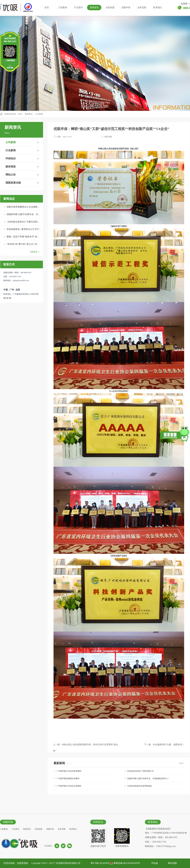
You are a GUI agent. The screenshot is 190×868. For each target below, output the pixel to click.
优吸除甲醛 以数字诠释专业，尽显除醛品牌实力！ (24, 214)
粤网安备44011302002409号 (127, 863)
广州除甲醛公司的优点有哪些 (69, 786)
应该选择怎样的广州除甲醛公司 (140, 771)
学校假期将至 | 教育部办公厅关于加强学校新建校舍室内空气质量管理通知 (24, 229)
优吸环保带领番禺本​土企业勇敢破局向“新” (24, 207)
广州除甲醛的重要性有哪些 (68, 779)
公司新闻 (39, 114)
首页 (47, 8)
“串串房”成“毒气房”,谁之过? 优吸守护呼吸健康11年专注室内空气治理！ (24, 244)
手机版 (154, 863)
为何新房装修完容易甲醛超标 (139, 786)
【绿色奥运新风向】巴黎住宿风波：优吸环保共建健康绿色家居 (24, 222)
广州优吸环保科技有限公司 (67, 863)
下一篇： (164, 745)
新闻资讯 (29, 114)
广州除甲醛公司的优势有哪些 (69, 771)
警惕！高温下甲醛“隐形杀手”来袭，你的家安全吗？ (24, 237)
